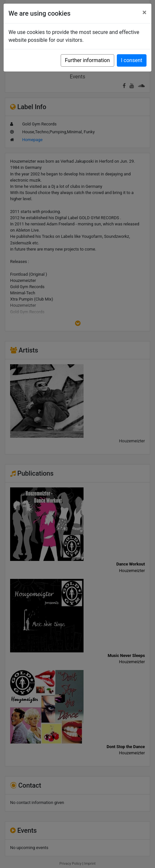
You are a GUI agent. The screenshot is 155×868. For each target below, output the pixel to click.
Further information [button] (87, 60)
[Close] (144, 12)
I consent (132, 60)
